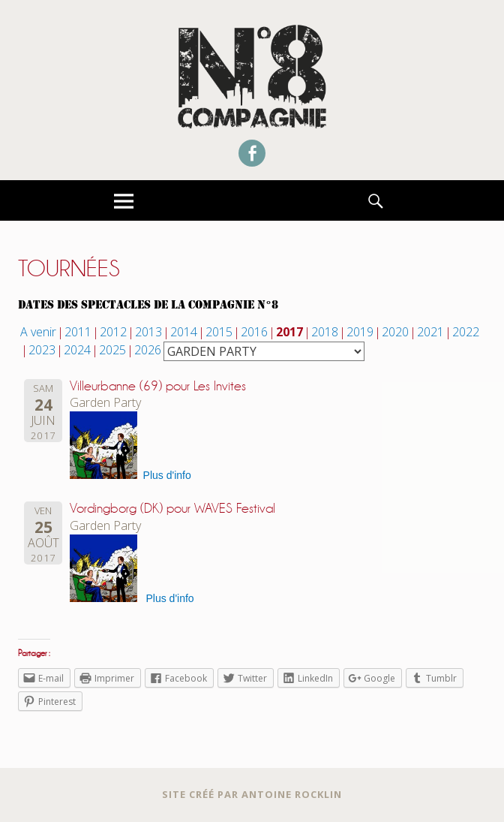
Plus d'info (167, 475)
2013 (148, 332)
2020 (395, 332)
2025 (112, 350)
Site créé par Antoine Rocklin (252, 794)
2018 (325, 332)
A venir (38, 332)
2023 (42, 350)
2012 (113, 332)
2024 (77, 350)
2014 (184, 332)
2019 (360, 332)
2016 (254, 332)
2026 (148, 350)
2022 (466, 332)
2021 (430, 332)
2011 (78, 332)
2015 (219, 332)
